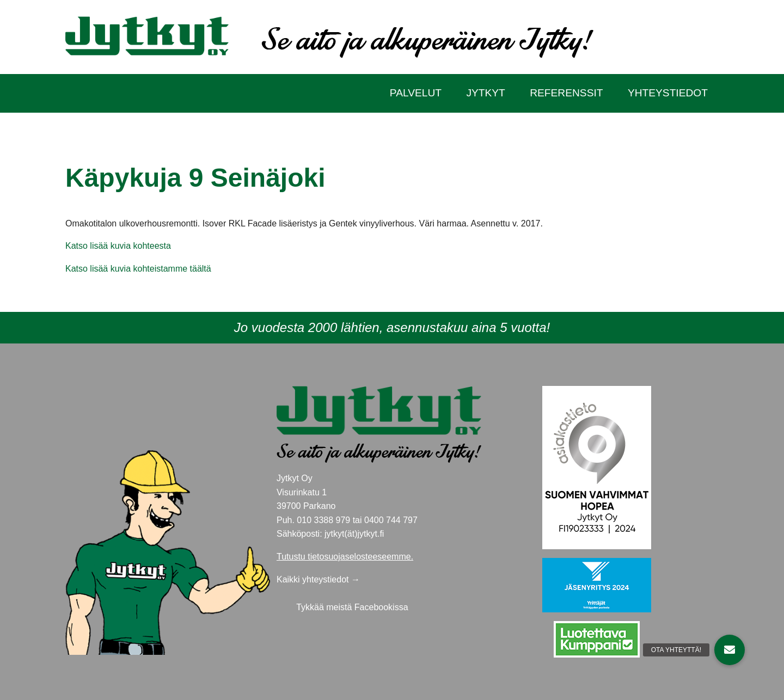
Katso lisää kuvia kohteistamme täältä (138, 269)
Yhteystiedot (668, 93)
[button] (730, 650)
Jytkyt (485, 93)
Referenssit (566, 93)
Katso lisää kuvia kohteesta (118, 246)
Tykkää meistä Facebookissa (352, 607)
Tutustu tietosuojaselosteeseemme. (345, 557)
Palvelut (416, 93)
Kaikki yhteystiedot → (318, 579)
